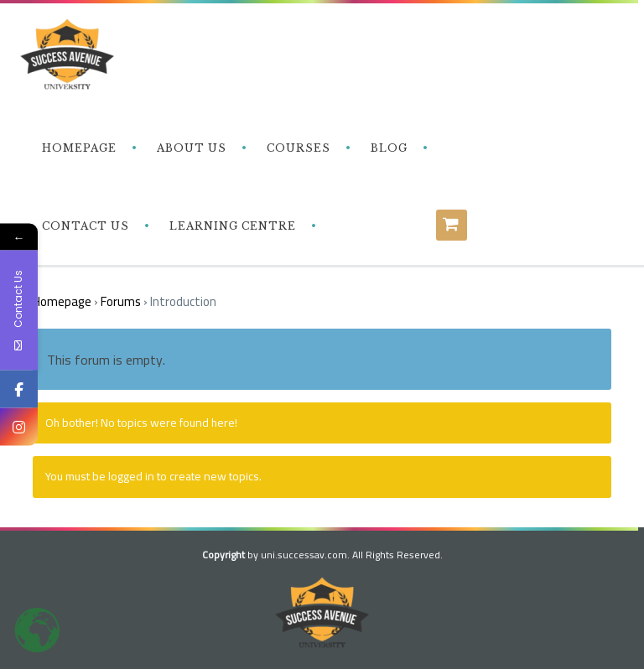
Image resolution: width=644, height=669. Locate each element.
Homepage (62, 301)
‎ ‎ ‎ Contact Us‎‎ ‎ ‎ (84, 226)
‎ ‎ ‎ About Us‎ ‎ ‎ (190, 148)
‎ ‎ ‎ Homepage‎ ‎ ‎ (78, 148)
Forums (121, 301)
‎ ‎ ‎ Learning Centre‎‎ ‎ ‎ (231, 226)
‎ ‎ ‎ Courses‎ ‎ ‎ (297, 148)
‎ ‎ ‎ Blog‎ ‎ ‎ (387, 148)
